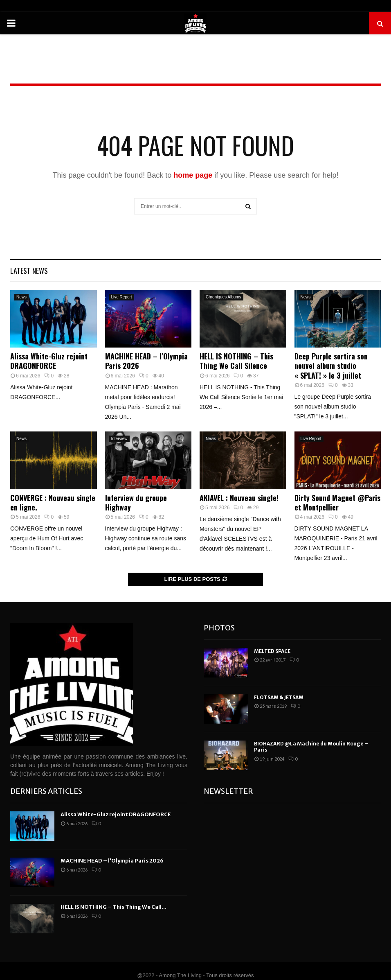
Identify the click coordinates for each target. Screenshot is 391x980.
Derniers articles (46, 791)
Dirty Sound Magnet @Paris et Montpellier (337, 502)
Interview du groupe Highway (136, 502)
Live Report (122, 297)
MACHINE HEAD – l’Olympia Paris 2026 (146, 361)
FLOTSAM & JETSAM (279, 697)
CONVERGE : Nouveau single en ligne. (53, 502)
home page (193, 175)
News (21, 297)
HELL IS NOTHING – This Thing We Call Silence (236, 361)
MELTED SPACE (272, 651)
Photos (219, 628)
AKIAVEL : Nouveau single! (239, 498)
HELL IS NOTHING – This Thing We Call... (113, 907)
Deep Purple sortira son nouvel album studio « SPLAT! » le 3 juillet (331, 366)
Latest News (29, 271)
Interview (119, 439)
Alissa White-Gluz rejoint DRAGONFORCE (49, 361)
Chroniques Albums (224, 297)
